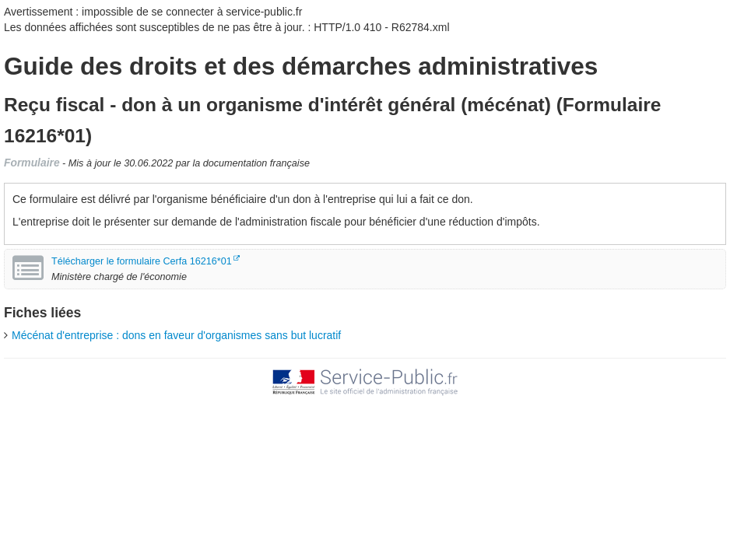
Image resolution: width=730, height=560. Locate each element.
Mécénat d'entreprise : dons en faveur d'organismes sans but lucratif (176, 335)
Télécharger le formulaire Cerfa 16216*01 (142, 261)
